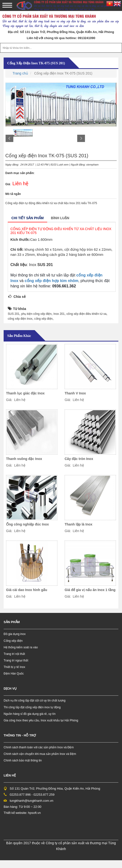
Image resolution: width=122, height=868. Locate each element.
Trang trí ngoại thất (16, 660)
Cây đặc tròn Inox (79, 459)
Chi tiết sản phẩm (27, 218)
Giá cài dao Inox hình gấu (27, 590)
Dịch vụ (10, 689)
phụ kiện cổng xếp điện (36, 314)
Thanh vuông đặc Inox (24, 459)
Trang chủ (20, 73)
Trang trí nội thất (14, 654)
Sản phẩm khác (19, 336)
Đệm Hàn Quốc (14, 674)
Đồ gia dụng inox (15, 634)
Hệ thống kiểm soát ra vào (21, 647)
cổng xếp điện (44, 319)
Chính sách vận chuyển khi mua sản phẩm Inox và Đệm (40, 754)
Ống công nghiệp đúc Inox (27, 524)
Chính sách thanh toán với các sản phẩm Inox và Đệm (39, 747)
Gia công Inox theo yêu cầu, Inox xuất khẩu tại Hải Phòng (41, 720)
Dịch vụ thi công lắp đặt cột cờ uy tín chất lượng (34, 701)
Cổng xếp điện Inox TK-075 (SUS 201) (36, 63)
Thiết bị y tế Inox (14, 667)
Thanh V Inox (75, 393)
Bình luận (60, 218)
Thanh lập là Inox (79, 524)
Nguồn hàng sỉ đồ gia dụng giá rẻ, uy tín (30, 714)
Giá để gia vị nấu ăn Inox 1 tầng (90, 590)
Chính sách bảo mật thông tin (23, 760)
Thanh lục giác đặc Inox (25, 393)
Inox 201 (59, 314)
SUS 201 (14, 314)
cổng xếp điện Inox (20, 319)
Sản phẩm (12, 622)
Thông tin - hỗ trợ (20, 735)
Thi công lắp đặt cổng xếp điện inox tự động (32, 707)
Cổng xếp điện (13, 641)
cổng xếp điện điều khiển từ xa (86, 314)
